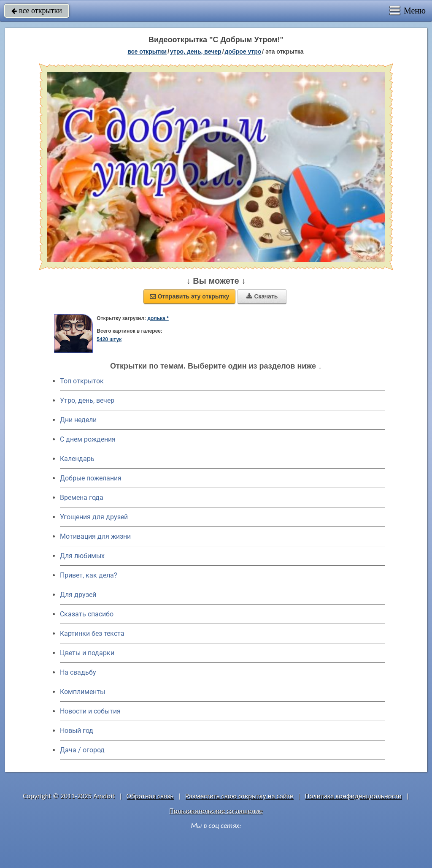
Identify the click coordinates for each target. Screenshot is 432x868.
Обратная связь (150, 796)
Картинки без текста (92, 633)
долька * (158, 318)
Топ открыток (82, 381)
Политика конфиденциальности (353, 796)
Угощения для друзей (94, 517)
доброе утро (243, 52)
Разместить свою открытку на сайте (239, 796)
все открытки (37, 11)
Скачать (262, 296)
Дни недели (78, 420)
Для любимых (82, 556)
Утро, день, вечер (87, 400)
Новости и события (90, 711)
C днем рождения (88, 439)
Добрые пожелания (91, 478)
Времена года (82, 498)
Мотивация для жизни (95, 536)
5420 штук (109, 339)
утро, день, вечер (196, 52)
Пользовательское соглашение (216, 811)
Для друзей (78, 595)
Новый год (77, 731)
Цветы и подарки (87, 653)
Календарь (77, 459)
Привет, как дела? (89, 575)
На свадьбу (78, 672)
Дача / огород (82, 750)
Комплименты (82, 692)
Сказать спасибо (87, 614)
